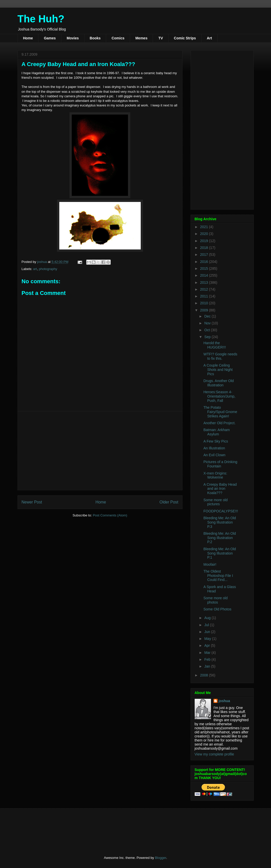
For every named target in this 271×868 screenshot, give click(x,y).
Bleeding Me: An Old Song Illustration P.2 (220, 538)
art (35, 269)
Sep (208, 337)
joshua (224, 701)
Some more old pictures (215, 502)
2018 (204, 248)
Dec (208, 316)
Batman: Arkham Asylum (217, 432)
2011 (204, 296)
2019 (204, 241)
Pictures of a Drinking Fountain (220, 464)
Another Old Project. (219, 423)
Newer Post (32, 502)
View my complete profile (214, 754)
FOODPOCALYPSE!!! (221, 511)
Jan (208, 666)
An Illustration (214, 448)
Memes (141, 38)
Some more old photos (215, 600)
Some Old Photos (217, 609)
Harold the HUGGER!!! (215, 345)
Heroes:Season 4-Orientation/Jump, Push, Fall (219, 396)
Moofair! (210, 564)
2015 (204, 269)
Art (209, 38)
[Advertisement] (100, 451)
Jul (207, 625)
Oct (208, 330)
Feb (208, 659)
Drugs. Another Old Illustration (218, 383)
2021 (204, 227)
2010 (204, 303)
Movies (73, 38)
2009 (204, 310)
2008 (204, 675)
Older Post (169, 502)
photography (48, 269)
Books (95, 38)
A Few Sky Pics (216, 441)
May (208, 639)
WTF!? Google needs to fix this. (220, 356)
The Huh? (41, 19)
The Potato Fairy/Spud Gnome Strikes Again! (220, 412)
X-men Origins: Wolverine (215, 475)
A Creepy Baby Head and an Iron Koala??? (220, 489)
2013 (204, 282)
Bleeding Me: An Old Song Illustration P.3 (220, 522)
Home (28, 38)
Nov (208, 323)
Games (50, 38)
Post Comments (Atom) (110, 515)
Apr (208, 645)
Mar (208, 653)
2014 (204, 275)
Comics (118, 38)
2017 (204, 255)
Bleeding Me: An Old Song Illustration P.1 (220, 553)
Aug (208, 618)
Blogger (161, 858)
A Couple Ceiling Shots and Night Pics (218, 370)
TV (161, 38)
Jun (208, 632)
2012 (204, 289)
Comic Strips (185, 38)
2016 (204, 262)
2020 (204, 234)
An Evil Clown (214, 455)
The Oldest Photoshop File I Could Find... (218, 576)
